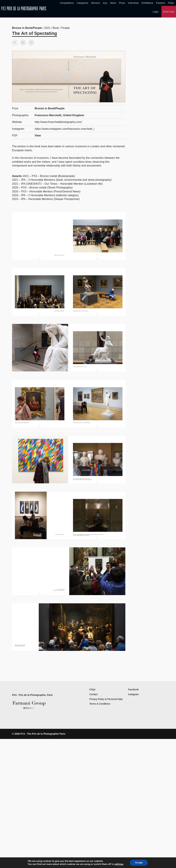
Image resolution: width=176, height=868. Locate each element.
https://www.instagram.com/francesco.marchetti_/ (65, 128)
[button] (15, 42)
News (113, 3)
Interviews (133, 3)
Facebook (133, 689)
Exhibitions (147, 3)
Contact (94, 694)
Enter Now (169, 12)
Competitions (67, 3)
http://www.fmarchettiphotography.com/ (58, 122)
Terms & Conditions (100, 703)
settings (119, 864)
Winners (96, 3)
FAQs (171, 3)
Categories (82, 3)
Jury (105, 3)
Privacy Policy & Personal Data (106, 699)
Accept (139, 863)
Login (156, 12)
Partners (161, 3)
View (38, 135)
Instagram (133, 694)
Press (122, 3)
